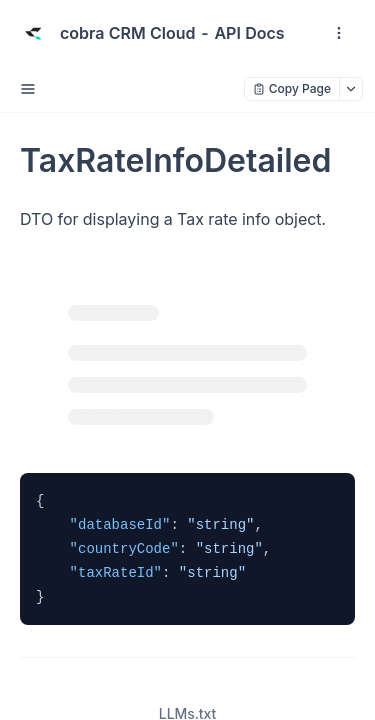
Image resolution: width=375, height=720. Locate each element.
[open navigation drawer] (339, 33)
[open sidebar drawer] (28, 89)
